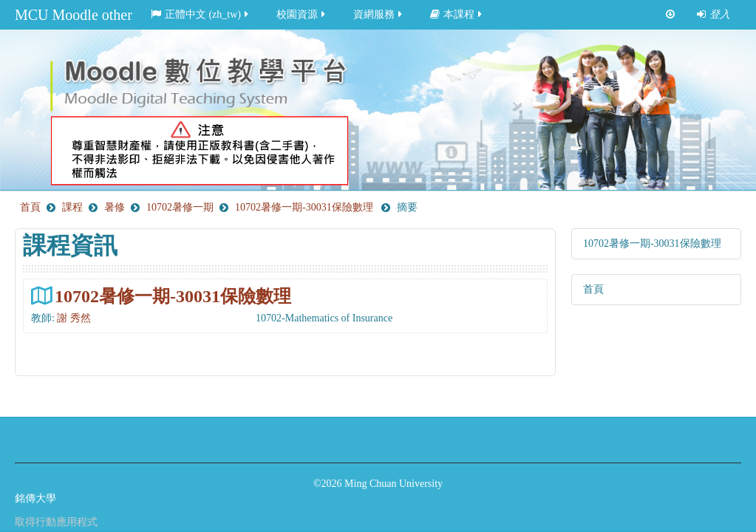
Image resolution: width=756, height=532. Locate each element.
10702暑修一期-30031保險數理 (173, 296)
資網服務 (379, 14)
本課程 (457, 14)
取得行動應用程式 (56, 522)
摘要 (407, 207)
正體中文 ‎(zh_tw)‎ (201, 14)
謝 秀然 (74, 318)
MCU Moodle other (74, 15)
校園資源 (302, 14)
